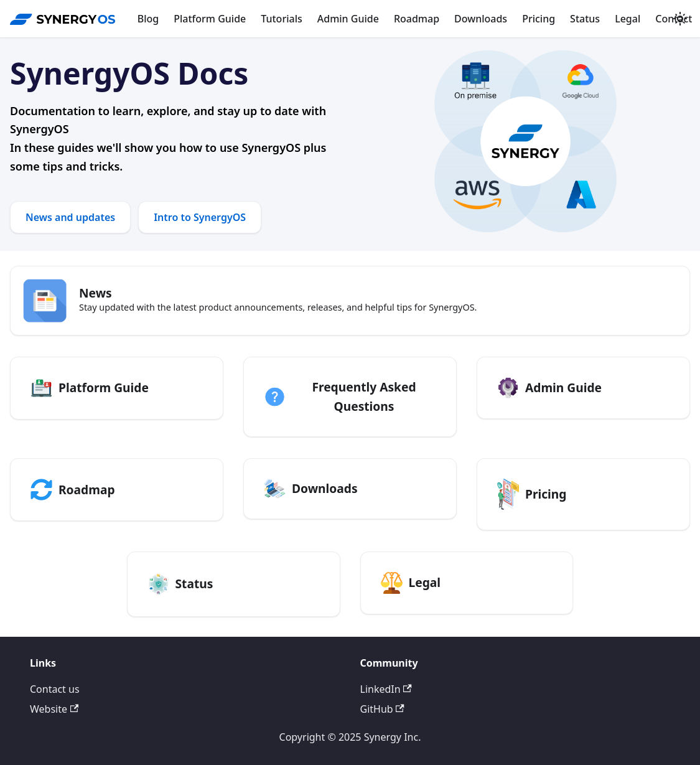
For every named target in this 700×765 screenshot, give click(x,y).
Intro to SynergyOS (200, 217)
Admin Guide (348, 19)
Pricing (539, 19)
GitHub (382, 709)
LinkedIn (386, 689)
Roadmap (417, 19)
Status (585, 19)
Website (54, 709)
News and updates (70, 217)
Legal (628, 19)
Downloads (481, 19)
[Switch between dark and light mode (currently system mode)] (680, 19)
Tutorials (281, 19)
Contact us (55, 689)
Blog (148, 19)
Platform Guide (210, 19)
